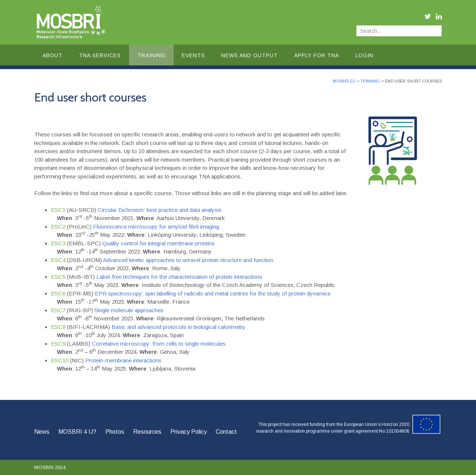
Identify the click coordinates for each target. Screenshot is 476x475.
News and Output (250, 55)
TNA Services (100, 55)
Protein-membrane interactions (123, 360)
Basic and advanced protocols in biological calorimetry (178, 327)
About (52, 55)
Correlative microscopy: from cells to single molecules (159, 344)
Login (364, 55)
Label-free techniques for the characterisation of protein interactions (179, 277)
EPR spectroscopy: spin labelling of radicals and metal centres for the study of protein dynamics (213, 293)
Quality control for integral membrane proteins (158, 243)
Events (193, 55)
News (42, 432)
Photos (115, 432)
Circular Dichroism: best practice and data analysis (160, 210)
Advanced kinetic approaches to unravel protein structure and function (188, 260)
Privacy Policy (189, 432)
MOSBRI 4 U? (77, 432)
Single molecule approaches (129, 310)
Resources (147, 432)
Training (151, 55)
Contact (226, 432)
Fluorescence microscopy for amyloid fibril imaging (155, 227)
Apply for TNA (317, 55)
